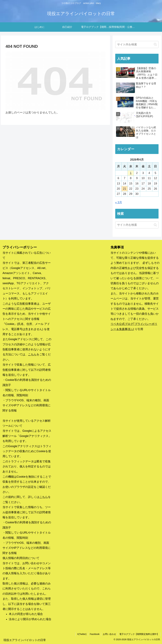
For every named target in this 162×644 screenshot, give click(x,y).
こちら (32, 354)
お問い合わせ (109, 634)
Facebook (95, 634)
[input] (137, 45)
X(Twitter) (82, 634)
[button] (155, 44)
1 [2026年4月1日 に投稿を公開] (131, 173)
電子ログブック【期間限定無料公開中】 (139, 634)
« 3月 (119, 202)
